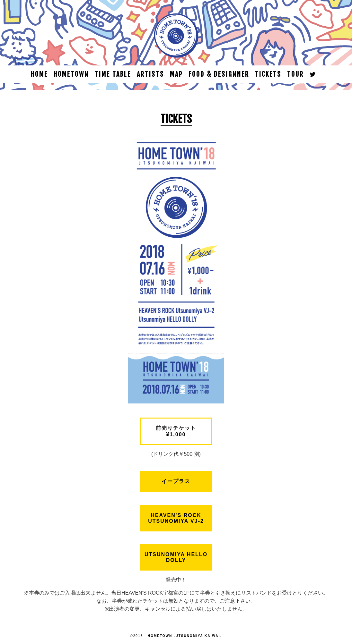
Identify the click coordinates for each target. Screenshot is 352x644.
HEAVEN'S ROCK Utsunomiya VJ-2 (176, 518)
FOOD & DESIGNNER (219, 74)
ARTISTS (150, 74)
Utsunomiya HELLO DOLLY (176, 557)
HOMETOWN (71, 74)
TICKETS (268, 74)
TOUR (295, 74)
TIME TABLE (113, 74)
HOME (39, 74)
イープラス (176, 481)
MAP (176, 74)
